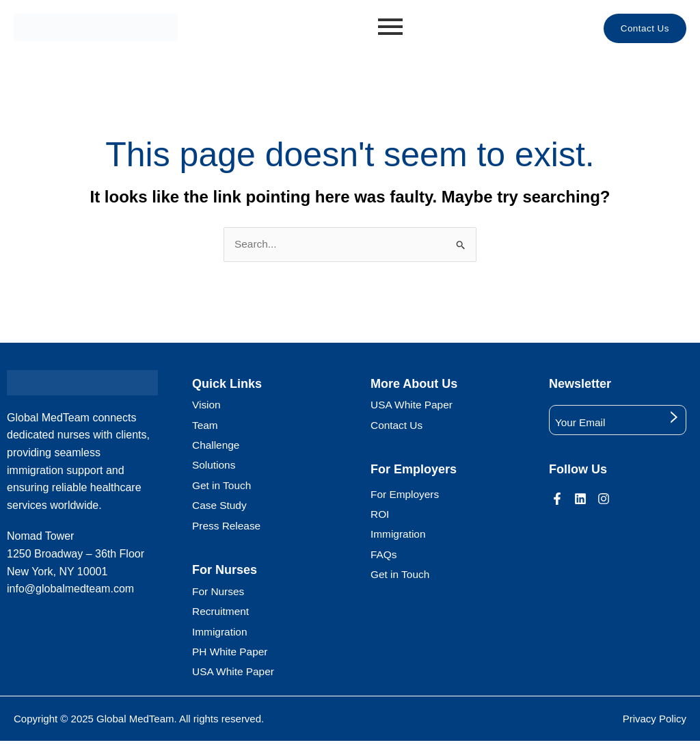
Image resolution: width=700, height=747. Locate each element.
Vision (207, 406)
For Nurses (219, 595)
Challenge (217, 447)
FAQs (384, 557)
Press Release (228, 529)
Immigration (221, 636)
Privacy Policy (655, 724)
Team (205, 427)
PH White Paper (231, 656)
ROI (380, 516)
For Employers (406, 496)
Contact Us (398, 427)
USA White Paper (235, 677)
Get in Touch (223, 488)
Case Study (220, 509)
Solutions (215, 468)
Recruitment (221, 615)
